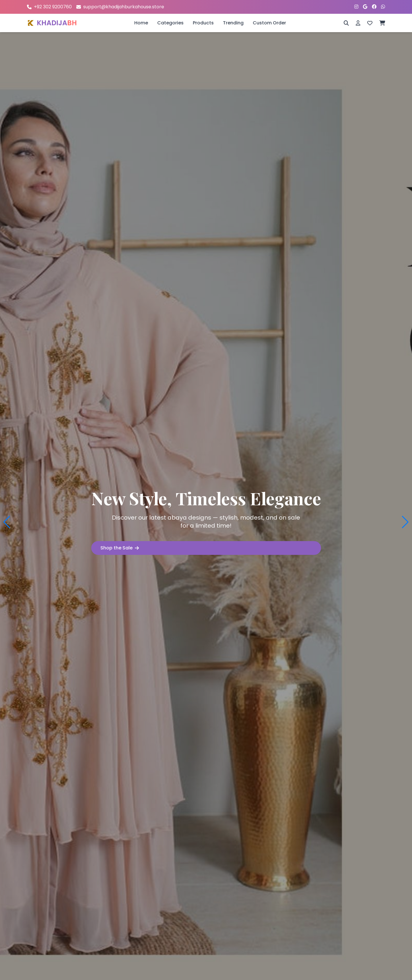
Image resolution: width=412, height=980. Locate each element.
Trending (233, 23)
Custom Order (269, 23)
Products (203, 23)
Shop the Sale (120, 548)
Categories (170, 23)
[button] (7, 522)
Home (141, 23)
